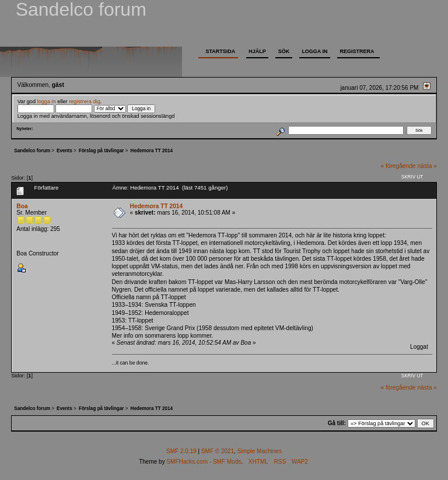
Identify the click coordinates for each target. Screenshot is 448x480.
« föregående (398, 166)
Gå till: (337, 423)
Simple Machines (260, 451)
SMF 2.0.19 (181, 451)
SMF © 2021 (218, 451)
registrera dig (85, 101)
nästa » (427, 166)
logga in (47, 101)
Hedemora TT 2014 (157, 206)
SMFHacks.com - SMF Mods (204, 462)
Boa (22, 206)
